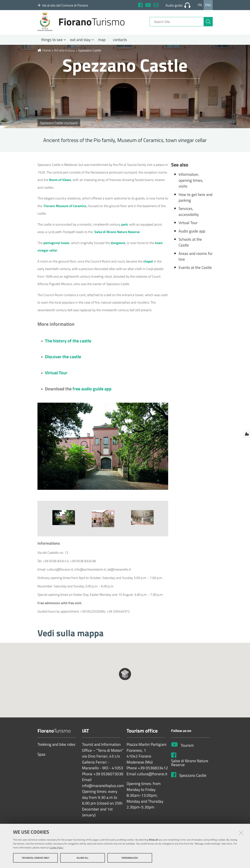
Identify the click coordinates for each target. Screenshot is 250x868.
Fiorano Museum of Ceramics (65, 211)
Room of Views (60, 185)
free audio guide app (92, 394)
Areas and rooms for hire (196, 261)
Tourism (187, 750)
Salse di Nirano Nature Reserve (190, 768)
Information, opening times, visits (191, 185)
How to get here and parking (195, 202)
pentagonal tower (56, 248)
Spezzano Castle (193, 780)
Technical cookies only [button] (35, 858)
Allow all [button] (82, 858)
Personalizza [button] (130, 858)
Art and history (64, 55)
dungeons (118, 248)
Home (44, 55)
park (124, 229)
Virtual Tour (56, 378)
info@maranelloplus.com (103, 791)
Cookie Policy (56, 848)
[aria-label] (208, 25)
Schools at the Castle (190, 247)
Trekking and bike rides (56, 750)
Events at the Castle (195, 272)
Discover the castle (63, 362)
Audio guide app (192, 236)
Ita (200, 5)
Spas (41, 759)
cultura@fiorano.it (152, 779)
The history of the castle (68, 346)
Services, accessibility (189, 216)
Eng (208, 5)
